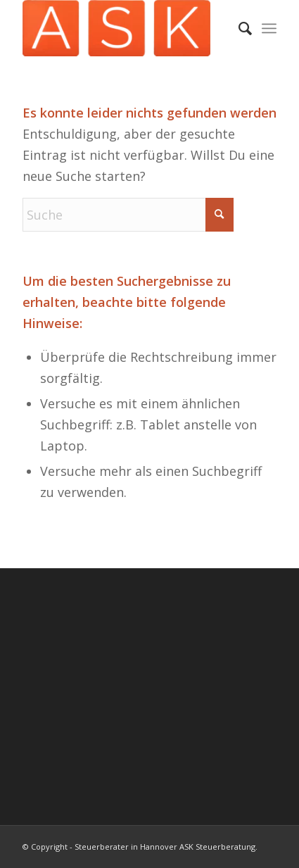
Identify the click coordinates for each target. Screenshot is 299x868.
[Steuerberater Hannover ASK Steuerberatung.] (124, 28)
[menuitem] (238, 28)
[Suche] (238, 28)
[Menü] (269, 28)
